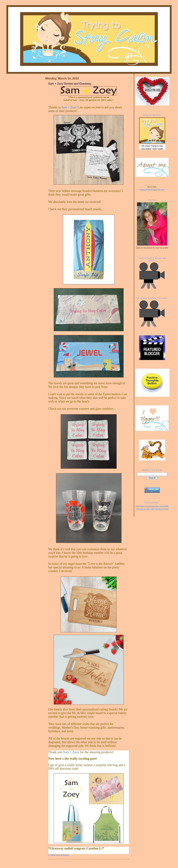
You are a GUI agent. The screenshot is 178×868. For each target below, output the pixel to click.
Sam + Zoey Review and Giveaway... (71, 84)
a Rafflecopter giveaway (59, 855)
